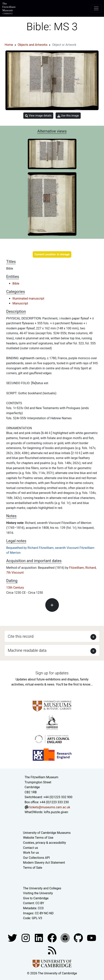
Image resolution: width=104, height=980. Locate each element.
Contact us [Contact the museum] (31, 848)
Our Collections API (37, 858)
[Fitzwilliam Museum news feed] (52, 950)
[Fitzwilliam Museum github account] (79, 938)
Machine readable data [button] (27, 650)
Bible (16, 283)
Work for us (31, 853)
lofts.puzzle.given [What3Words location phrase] (56, 812)
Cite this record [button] (21, 636)
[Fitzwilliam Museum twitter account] (13, 938)
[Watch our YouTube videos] (92, 938)
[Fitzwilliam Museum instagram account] (26, 938)
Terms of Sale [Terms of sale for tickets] (33, 868)
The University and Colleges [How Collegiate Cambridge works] (42, 888)
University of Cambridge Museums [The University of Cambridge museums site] (47, 833)
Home (9, 45)
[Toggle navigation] (96, 8)
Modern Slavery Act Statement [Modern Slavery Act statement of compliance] (44, 863)
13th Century (15, 588)
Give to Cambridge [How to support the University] (36, 898)
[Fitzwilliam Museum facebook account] (39, 938)
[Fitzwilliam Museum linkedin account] (52, 938)
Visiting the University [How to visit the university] (38, 893)
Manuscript (20, 303)
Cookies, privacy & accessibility (45, 843)
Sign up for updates (52, 673)
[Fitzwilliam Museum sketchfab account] (66, 938)
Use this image (68, 116)
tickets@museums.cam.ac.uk (50, 807)
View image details (38, 116)
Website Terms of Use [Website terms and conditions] (38, 838)
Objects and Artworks (33, 45)
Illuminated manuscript (28, 299)
